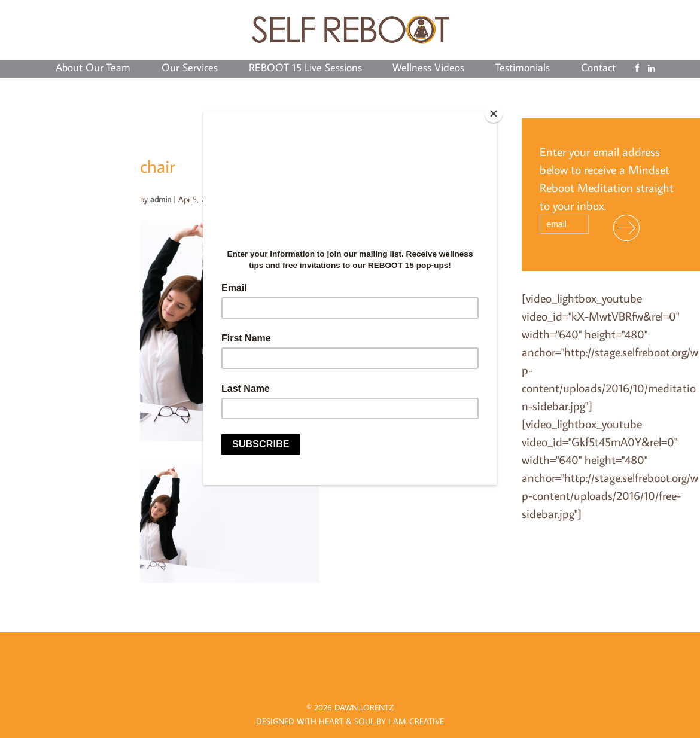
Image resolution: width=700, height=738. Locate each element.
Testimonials (523, 69)
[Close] (494, 114)
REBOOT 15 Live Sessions (305, 69)
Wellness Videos (428, 69)
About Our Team (93, 69)
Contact (598, 69)
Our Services (190, 69)
